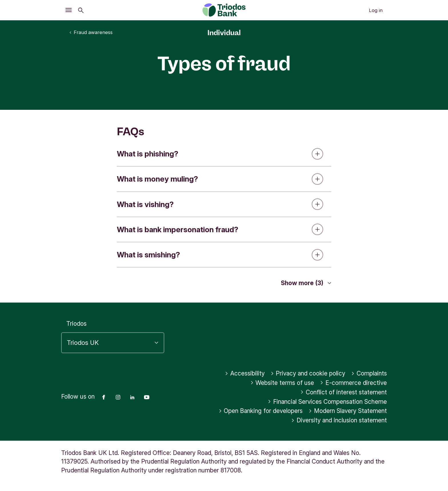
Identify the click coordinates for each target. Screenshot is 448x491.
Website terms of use (282, 383)
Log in (376, 10)
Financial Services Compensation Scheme (327, 402)
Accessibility (245, 373)
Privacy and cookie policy (308, 373)
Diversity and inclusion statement (339, 420)
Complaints (369, 373)
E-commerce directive (353, 383)
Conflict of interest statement (344, 392)
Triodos (76, 324)
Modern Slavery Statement (348, 411)
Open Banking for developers (261, 411)
